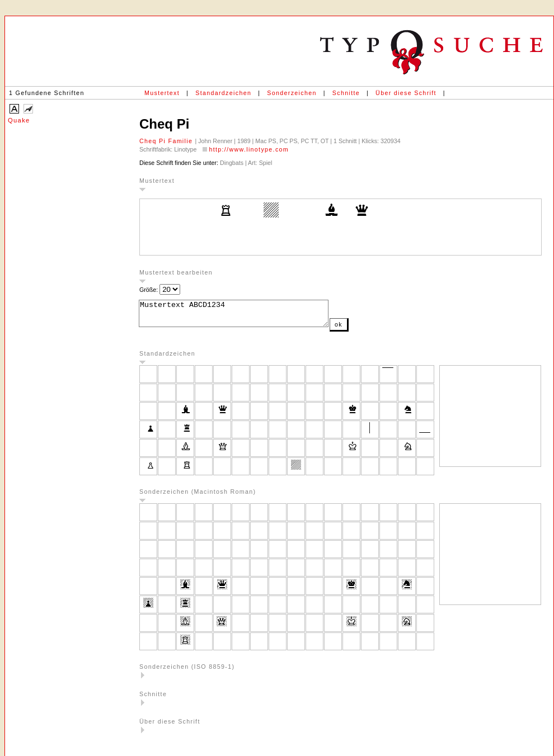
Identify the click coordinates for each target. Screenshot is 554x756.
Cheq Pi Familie (167, 141)
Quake (19, 120)
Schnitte (346, 93)
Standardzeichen (223, 93)
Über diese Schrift (406, 93)
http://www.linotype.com (249, 149)
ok (361, 329)
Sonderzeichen (292, 93)
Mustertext (162, 93)
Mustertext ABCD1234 (245, 316)
